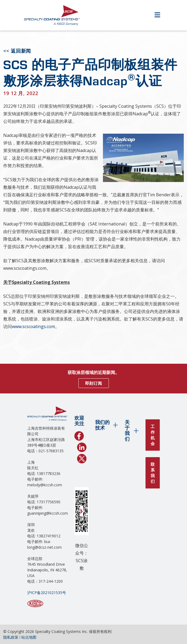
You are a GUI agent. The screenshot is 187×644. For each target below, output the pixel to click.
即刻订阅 (94, 383)
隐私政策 (11, 637)
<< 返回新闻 (17, 51)
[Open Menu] (157, 15)
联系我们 (153, 473)
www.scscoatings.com (33, 326)
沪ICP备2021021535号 (47, 593)
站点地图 (29, 637)
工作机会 (153, 435)
